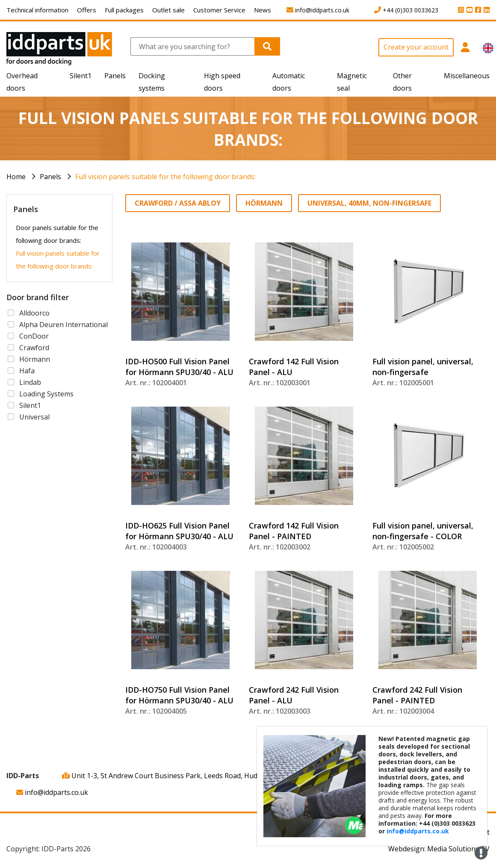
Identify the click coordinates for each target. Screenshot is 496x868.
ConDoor (34, 336)
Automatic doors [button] (289, 82)
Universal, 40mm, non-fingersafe (369, 203)
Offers (87, 10)
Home (16, 177)
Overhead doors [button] (22, 82)
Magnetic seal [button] (352, 82)
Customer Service (219, 10)
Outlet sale (168, 10)
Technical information (37, 10)
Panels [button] (115, 76)
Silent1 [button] (81, 76)
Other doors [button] (402, 82)
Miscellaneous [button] (467, 76)
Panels (50, 177)
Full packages (124, 10)
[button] (465, 52)
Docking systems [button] (152, 82)
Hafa (27, 371)
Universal (34, 417)
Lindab (30, 382)
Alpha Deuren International (63, 325)
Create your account (416, 47)
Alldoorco (34, 313)
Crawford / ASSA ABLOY (178, 203)
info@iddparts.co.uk (52, 792)
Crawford (34, 348)
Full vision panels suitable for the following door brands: (165, 177)
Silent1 (30, 405)
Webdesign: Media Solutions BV (439, 849)
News (263, 10)
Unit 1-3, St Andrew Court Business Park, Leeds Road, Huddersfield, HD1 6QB (190, 776)
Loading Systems (46, 394)
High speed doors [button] (222, 82)
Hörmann (35, 359)
